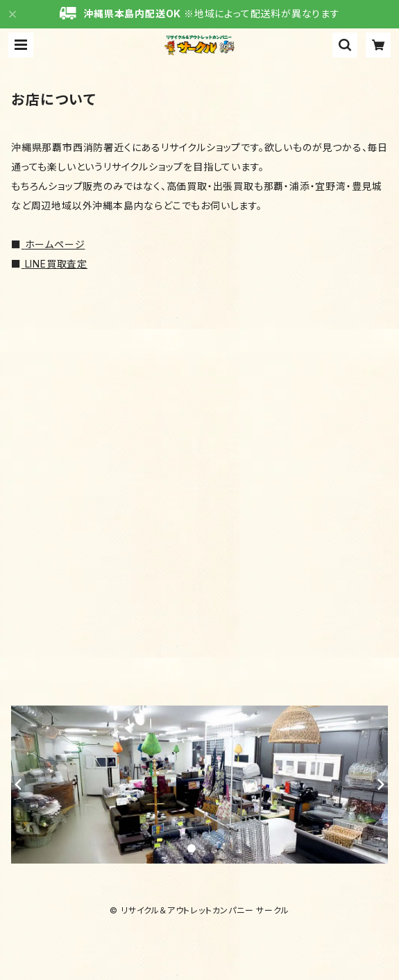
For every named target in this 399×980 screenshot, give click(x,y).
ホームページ (55, 244)
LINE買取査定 (56, 264)
